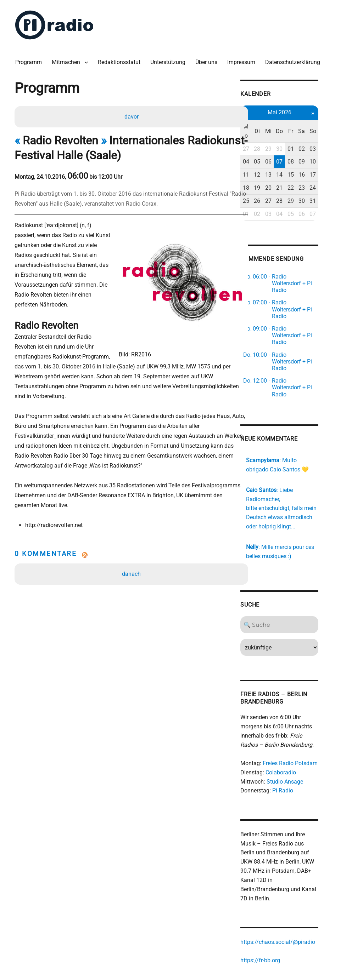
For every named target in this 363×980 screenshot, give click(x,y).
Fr (317, 124)
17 (341, 163)
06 (294, 150)
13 (294, 163)
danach (132, 553)
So (340, 124)
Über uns (208, 60)
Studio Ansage (309, 736)
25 (270, 189)
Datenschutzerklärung (294, 60)
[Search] (305, 579)
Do (305, 124)
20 (294, 176)
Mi (294, 124)
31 (341, 189)
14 (305, 163)
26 (282, 189)
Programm (30, 60)
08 (317, 150)
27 (270, 137)
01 (317, 137)
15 (317, 163)
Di (282, 124)
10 (341, 150)
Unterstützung (170, 60)
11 (270, 163)
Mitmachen (68, 60)
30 (305, 137)
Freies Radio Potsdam (314, 718)
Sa (329, 124)
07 (305, 150)
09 (329, 150)
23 (329, 176)
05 (282, 150)
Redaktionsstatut (121, 60)
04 (270, 150)
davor (132, 115)
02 (329, 137)
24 (341, 176)
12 (282, 163)
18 (270, 176)
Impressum (243, 60)
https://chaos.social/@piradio (301, 888)
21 (305, 176)
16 (329, 163)
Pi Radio (306, 745)
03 (341, 137)
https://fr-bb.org (284, 907)
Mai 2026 (305, 110)
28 (282, 137)
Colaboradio (305, 727)
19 (282, 176)
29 (294, 137)
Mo (270, 124)
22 (317, 176)
